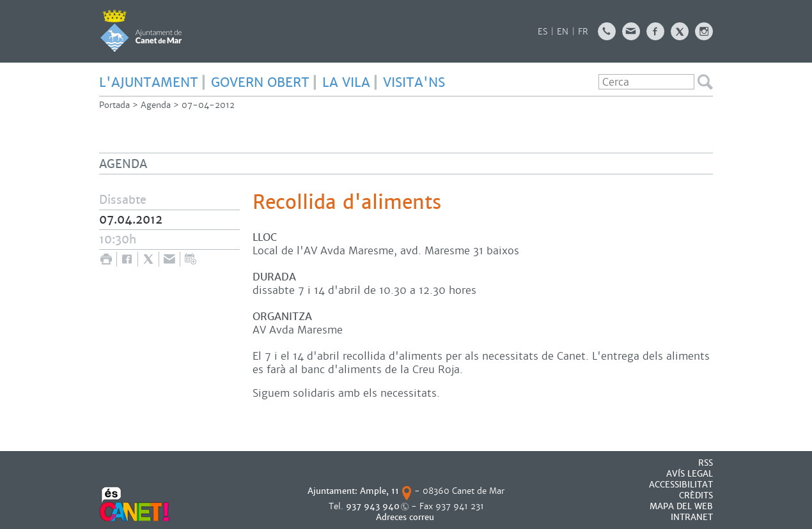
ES (543, 32)
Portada (114, 105)
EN (563, 32)
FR (583, 32)
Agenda (156, 105)
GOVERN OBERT (260, 82)
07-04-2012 (208, 105)
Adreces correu (406, 517)
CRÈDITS (696, 495)
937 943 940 (373, 506)
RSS (706, 463)
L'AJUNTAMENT (149, 82)
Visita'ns (414, 82)
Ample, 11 (379, 491)
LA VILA (346, 82)
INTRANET (692, 517)
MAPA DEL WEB (681, 506)
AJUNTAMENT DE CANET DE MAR (141, 31)
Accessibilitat (681, 485)
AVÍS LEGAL (690, 474)
